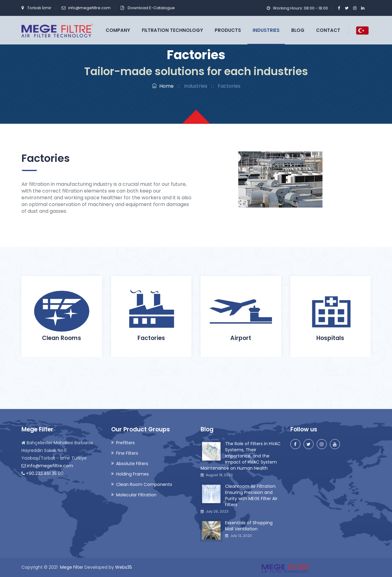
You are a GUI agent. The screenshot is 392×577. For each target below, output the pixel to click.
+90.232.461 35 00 (42, 473)
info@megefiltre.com (89, 8)
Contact (328, 30)
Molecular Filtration (136, 495)
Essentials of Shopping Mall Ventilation (249, 526)
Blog (298, 30)
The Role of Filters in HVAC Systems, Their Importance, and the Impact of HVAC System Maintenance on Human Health (241, 456)
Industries (266, 30)
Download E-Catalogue (151, 8)
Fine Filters (127, 453)
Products (228, 30)
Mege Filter (72, 567)
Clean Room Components (144, 484)
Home (163, 86)
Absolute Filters (132, 464)
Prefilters (125, 443)
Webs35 (124, 567)
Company (118, 30)
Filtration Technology (172, 30)
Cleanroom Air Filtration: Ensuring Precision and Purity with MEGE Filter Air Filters (251, 495)
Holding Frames (132, 474)
